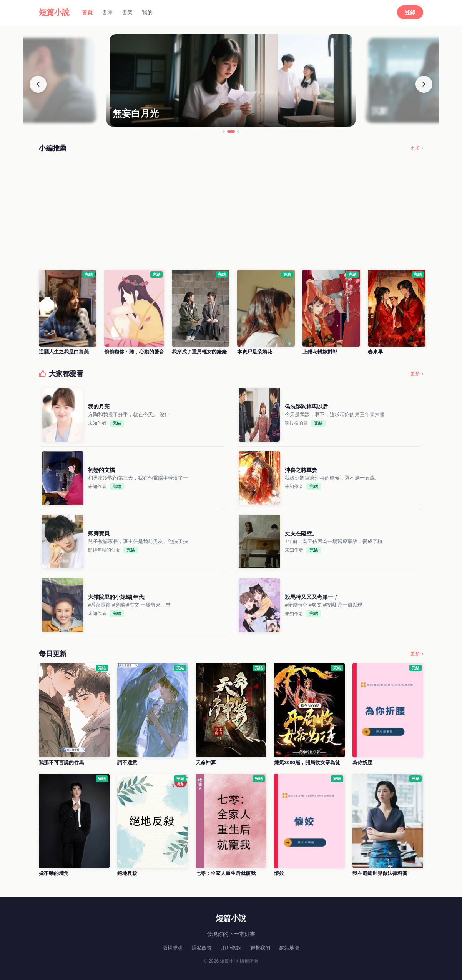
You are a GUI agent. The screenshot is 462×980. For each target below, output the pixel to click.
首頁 (87, 12)
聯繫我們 (260, 948)
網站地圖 (289, 948)
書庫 (107, 12)
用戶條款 (231, 948)
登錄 (410, 12)
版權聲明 (173, 948)
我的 (147, 12)
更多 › (417, 148)
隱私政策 (202, 948)
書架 (127, 12)
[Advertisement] (231, 211)
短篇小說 (54, 12)
